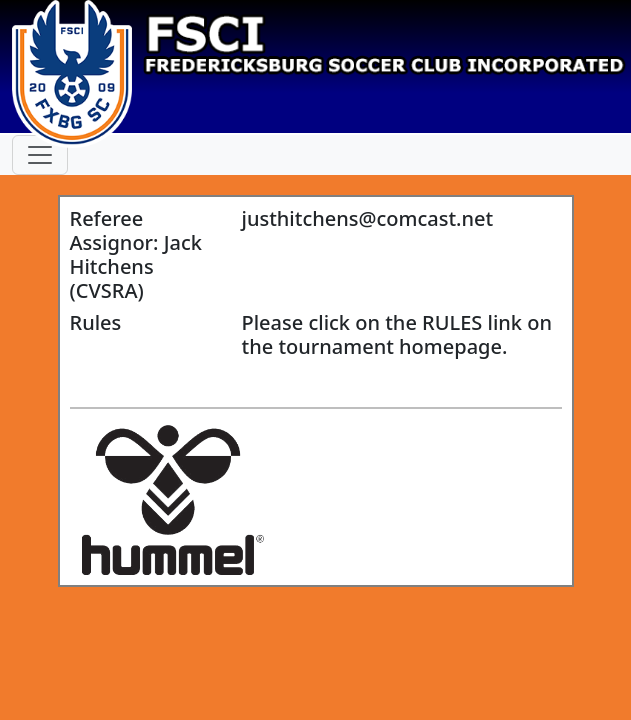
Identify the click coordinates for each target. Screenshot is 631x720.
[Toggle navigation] (40, 155)
